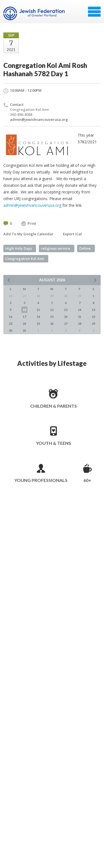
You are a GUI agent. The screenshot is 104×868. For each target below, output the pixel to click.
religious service (55, 248)
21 (80, 317)
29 (93, 324)
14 (80, 310)
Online (85, 248)
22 (93, 317)
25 (38, 324)
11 (38, 310)
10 (24, 310)
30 (11, 330)
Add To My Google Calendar (28, 234)
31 (24, 330)
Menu (94, 12)
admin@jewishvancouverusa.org (39, 119)
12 (52, 310)
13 (66, 310)
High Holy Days (19, 248)
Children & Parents (54, 406)
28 (80, 324)
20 (66, 317)
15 (93, 310)
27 (66, 324)
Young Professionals (41, 480)
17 (24, 317)
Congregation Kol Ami (25, 259)
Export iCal (72, 234)
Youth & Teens (54, 443)
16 (11, 317)
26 (52, 324)
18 (38, 317)
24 (24, 324)
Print (29, 224)
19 (52, 317)
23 (11, 324)
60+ (87, 480)
